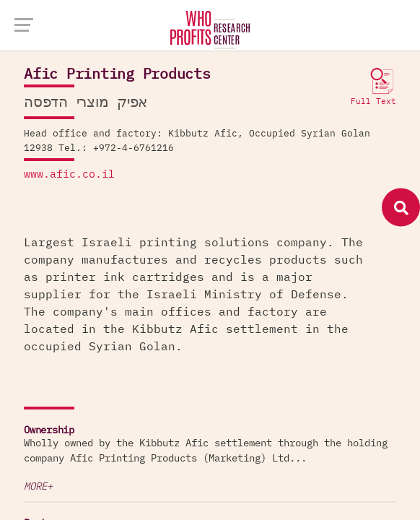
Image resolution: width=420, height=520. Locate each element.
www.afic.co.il (69, 174)
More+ (38, 486)
